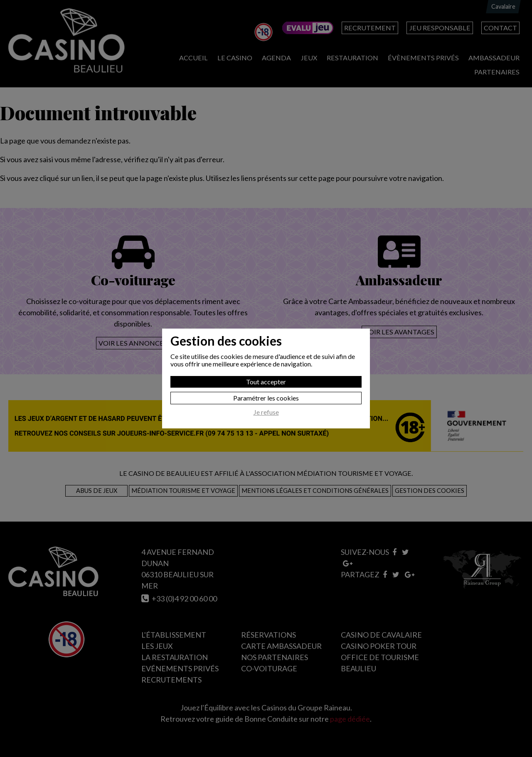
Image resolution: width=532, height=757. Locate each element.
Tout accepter (266, 382)
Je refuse (266, 412)
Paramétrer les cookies (266, 398)
